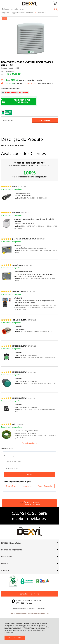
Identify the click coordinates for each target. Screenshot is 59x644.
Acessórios (41, 12)
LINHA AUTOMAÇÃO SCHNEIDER (23, 12)
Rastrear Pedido (15, 543)
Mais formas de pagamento (11, 88)
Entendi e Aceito (15, 638)
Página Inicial (5, 12)
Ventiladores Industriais (8, 14)
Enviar (29, 474)
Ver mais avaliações (29, 443)
